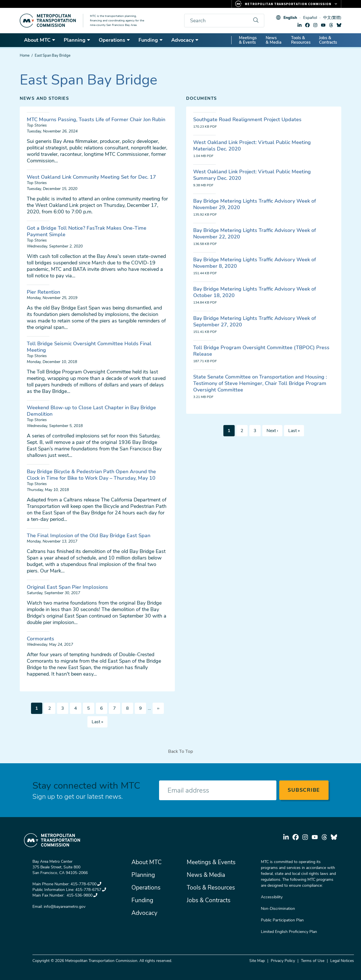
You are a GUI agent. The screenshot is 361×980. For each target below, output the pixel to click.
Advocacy (185, 40)
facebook (307, 25)
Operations (115, 40)
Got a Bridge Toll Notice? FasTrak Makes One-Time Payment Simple (87, 231)
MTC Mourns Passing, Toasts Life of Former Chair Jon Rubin (96, 120)
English (290, 18)
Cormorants (40, 639)
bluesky (339, 25)
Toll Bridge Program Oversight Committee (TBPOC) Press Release (261, 351)
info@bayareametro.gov (65, 907)
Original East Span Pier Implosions (67, 587)
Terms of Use (313, 961)
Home (25, 56)
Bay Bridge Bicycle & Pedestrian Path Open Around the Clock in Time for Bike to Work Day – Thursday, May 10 (91, 475)
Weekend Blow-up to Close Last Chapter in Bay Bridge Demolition (91, 411)
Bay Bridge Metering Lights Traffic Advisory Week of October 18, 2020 (255, 292)
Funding (151, 40)
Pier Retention (43, 292)
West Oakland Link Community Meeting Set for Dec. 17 (91, 177)
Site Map (257, 961)
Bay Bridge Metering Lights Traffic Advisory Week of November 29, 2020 (255, 204)
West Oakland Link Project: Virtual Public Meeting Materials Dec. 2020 (252, 146)
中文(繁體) (332, 18)
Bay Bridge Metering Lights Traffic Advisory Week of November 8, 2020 (255, 263)
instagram (315, 25)
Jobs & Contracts (328, 40)
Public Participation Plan (282, 920)
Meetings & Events (248, 40)
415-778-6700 (86, 884)
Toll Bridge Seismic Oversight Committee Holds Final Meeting (89, 347)
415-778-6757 (91, 890)
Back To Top (180, 751)
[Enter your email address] (218, 790)
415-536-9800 (81, 895)
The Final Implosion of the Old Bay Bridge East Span (89, 536)
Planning (77, 40)
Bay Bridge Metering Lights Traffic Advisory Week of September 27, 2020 (255, 321)
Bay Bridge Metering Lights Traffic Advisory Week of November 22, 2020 (255, 234)
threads (331, 25)
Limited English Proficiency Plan (289, 932)
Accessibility (272, 897)
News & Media (274, 40)
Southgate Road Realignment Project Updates (247, 120)
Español (310, 18)
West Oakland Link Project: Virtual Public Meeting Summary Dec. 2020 (252, 175)
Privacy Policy (283, 961)
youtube (323, 25)
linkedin (300, 25)
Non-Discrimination (278, 909)
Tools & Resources (301, 40)
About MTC (40, 40)
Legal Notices (342, 961)
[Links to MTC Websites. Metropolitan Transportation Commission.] (286, 4)
